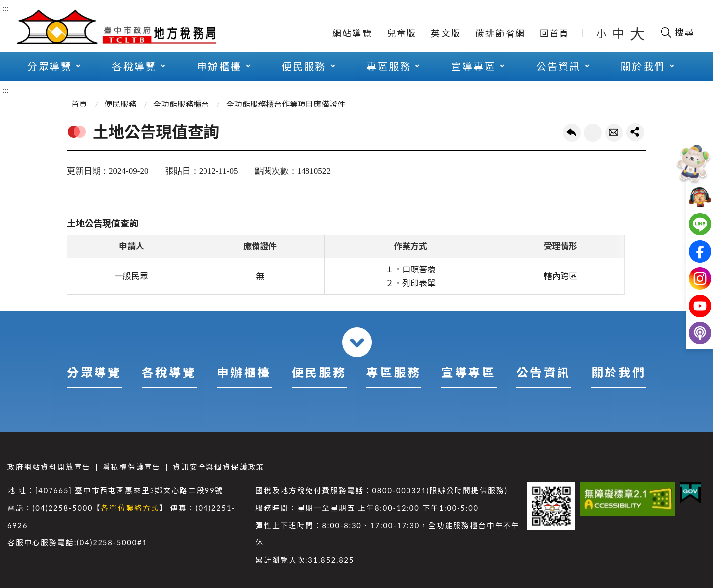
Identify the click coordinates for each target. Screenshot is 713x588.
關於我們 (643, 66)
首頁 (79, 104)
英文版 (446, 33)
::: (5, 8)
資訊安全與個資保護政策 (219, 467)
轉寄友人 (614, 133)
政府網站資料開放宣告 (49, 467)
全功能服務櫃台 (181, 104)
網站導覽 (352, 33)
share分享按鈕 (635, 132)
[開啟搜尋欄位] (677, 32)
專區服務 (389, 66)
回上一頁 (572, 133)
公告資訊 (559, 66)
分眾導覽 (50, 66)
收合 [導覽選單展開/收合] (357, 342)
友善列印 (593, 133)
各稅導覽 (134, 66)
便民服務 (304, 66)
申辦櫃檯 (219, 66)
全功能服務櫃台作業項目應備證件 (286, 104)
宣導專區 (473, 66)
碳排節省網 (500, 33)
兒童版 (402, 33)
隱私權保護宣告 (132, 467)
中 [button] (619, 33)
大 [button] (637, 33)
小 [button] (602, 33)
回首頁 (555, 33)
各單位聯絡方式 (130, 508)
